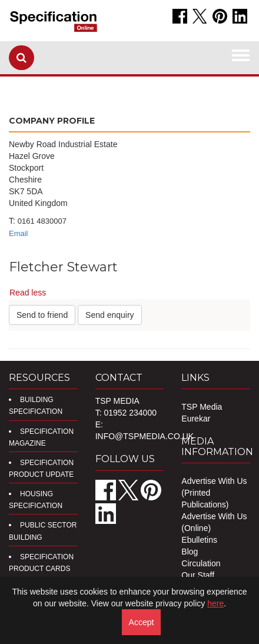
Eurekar (196, 419)
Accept (142, 622)
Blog (190, 552)
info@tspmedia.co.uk (145, 436)
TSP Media (202, 407)
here (215, 603)
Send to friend (42, 315)
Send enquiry (110, 315)
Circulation (201, 563)
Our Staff (198, 575)
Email (19, 233)
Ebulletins (199, 540)
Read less (28, 293)
